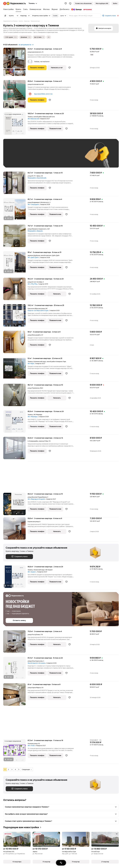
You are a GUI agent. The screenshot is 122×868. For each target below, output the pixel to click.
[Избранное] (66, 3)
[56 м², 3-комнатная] (15, 343)
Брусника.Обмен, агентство (43, 94)
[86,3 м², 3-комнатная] (15, 505)
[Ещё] (49, 37)
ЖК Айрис (31, 364)
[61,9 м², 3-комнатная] (15, 63)
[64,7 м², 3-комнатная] (15, 184)
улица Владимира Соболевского (38, 202)
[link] (115, 3)
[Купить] (18, 9)
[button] (70, 3)
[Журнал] (55, 9)
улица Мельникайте (34, 335)
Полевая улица (33, 744)
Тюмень (30, 117)
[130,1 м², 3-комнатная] (15, 316)
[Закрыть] (118, 16)
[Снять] (25, 9)
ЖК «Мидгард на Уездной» (36, 499)
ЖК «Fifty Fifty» (33, 284)
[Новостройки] (9, 9)
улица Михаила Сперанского (37, 229)
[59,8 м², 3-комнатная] (15, 530)
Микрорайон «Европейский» (37, 178)
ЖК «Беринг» (32, 572)
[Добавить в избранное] (70, 68)
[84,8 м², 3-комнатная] (15, 449)
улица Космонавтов (34, 84)
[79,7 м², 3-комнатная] (15, 237)
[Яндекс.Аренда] (76, 9)
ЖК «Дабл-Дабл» (33, 257)
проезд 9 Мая (43, 441)
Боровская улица (33, 522)
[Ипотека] (46, 9)
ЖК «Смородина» (33, 204)
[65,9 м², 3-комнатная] (15, 95)
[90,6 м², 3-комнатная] (15, 578)
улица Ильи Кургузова (35, 661)
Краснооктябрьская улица (36, 308)
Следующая (27, 769)
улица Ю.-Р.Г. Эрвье (34, 176)
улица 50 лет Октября (35, 282)
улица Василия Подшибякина (37, 497)
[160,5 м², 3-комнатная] (15, 125)
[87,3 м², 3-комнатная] (15, 752)
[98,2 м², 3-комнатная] (15, 290)
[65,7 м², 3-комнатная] (15, 210)
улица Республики (34, 635)
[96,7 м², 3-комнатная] (15, 396)
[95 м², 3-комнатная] (15, 263)
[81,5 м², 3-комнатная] (15, 669)
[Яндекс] (5, 3)
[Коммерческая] (35, 9)
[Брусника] (87, 9)
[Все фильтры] (5, 16)
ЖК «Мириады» (33, 417)
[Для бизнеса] (64, 9)
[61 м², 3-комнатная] (15, 696)
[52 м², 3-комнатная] (15, 369)
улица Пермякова (33, 388)
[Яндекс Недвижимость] (16, 3)
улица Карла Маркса (34, 688)
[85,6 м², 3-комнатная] (15, 423)
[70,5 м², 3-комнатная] (15, 642)
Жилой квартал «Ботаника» (37, 663)
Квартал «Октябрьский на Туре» (38, 311)
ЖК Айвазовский (33, 119)
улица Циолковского (35, 52)
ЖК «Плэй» (31, 746)
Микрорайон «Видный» (35, 231)
